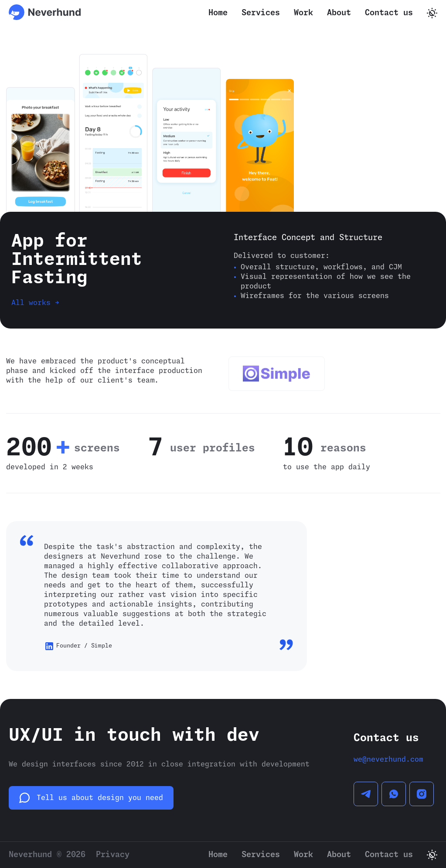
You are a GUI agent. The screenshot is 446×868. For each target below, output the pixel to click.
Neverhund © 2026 (47, 855)
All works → (35, 303)
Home (218, 13)
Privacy (113, 855)
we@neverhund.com (388, 759)
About (339, 13)
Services (261, 13)
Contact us (389, 13)
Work (303, 13)
